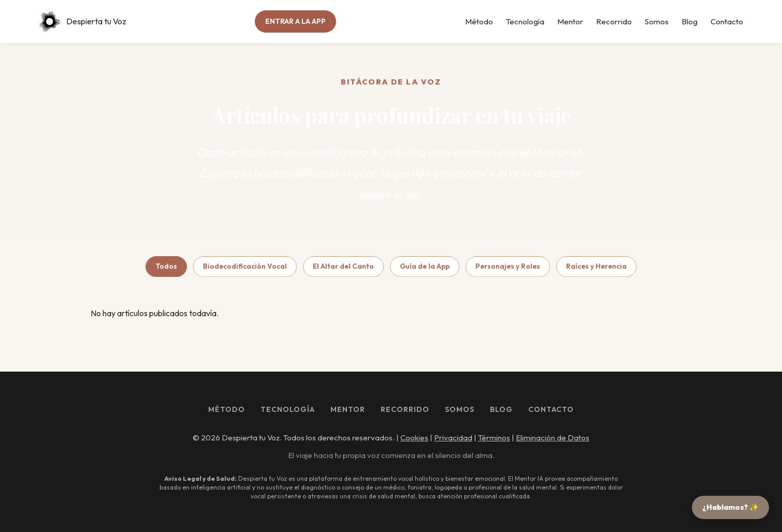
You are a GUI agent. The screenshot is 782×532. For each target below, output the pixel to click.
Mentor (570, 21)
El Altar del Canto (343, 269)
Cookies (414, 438)
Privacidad (453, 438)
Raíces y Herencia (596, 269)
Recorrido (614, 21)
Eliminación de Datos (553, 438)
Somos (657, 21)
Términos (494, 438)
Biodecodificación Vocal (245, 269)
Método (479, 21)
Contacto (727, 21)
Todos (166, 269)
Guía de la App (425, 269)
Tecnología (525, 21)
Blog (690, 21)
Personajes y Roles (508, 269)
